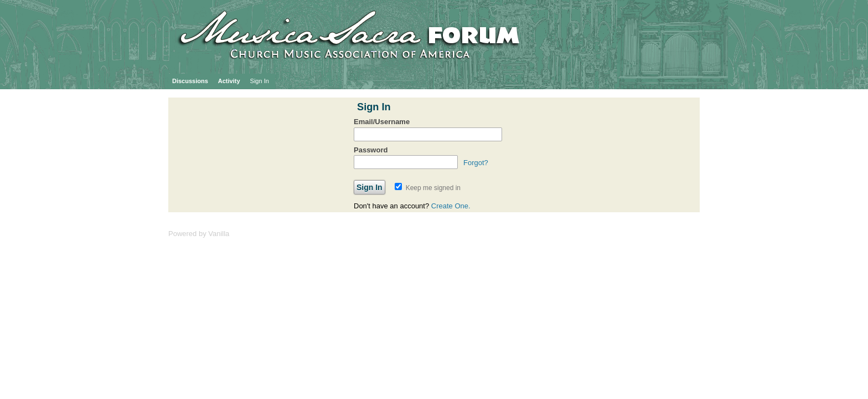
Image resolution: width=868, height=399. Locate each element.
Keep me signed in (428, 188)
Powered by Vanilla (199, 234)
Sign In (260, 81)
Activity (229, 81)
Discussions (190, 81)
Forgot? (476, 163)
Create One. (451, 206)
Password (371, 150)
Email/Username (382, 122)
